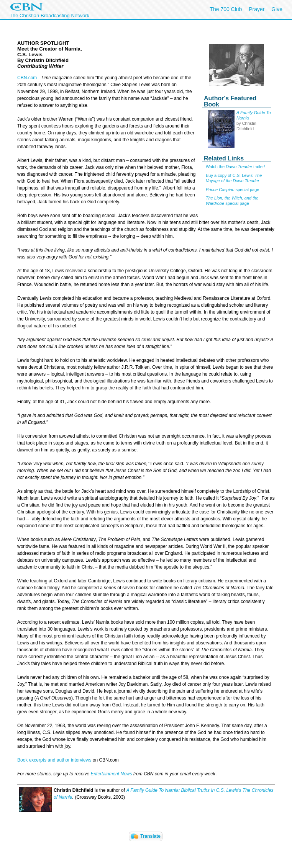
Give (277, 9)
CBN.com (27, 78)
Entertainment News (111, 774)
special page (232, 190)
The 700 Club (226, 9)
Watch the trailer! (235, 167)
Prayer (257, 9)
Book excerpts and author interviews (54, 760)
